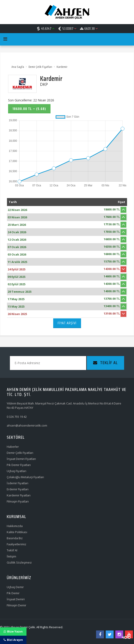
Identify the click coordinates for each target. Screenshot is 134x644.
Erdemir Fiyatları (18, 489)
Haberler (13, 447)
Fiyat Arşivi (67, 323)
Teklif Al (12, 550)
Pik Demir (13, 593)
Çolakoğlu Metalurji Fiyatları (25, 477)
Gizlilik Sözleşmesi (19, 562)
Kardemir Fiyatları (19, 495)
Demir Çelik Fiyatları (40, 67)
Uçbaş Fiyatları (16, 471)
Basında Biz (15, 538)
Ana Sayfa (18, 67)
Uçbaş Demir (15, 587)
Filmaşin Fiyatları (18, 501)
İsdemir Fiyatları (18, 483)
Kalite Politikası (17, 532)
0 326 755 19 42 (17, 417)
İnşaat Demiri (16, 599)
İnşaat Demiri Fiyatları (21, 459)
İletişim (11, 556)
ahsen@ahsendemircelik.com (27, 425)
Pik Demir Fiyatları (19, 465)
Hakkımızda (15, 526)
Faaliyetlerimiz (16, 544)
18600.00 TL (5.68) (29, 109)
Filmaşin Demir (16, 605)
